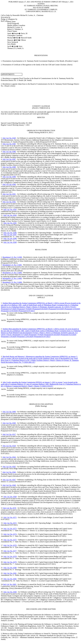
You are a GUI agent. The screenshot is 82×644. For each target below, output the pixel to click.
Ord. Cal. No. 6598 (10, 238)
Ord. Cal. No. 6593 (10, 209)
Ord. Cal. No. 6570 (9, 508)
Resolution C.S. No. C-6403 (12, 278)
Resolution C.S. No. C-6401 (12, 265)
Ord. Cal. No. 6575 (10, 540)
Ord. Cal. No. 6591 (9, 194)
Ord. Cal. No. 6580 (10, 568)
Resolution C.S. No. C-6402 (12, 273)
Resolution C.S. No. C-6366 (12, 257)
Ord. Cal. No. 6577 (10, 551)
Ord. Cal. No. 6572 (10, 523)
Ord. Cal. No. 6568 (9, 485)
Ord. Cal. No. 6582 (10, 579)
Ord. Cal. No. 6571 (10, 517)
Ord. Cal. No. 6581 (10, 573)
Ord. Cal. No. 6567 (9, 480)
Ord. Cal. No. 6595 (10, 223)
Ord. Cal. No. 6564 (9, 457)
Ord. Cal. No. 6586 (9, 152)
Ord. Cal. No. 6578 (10, 556)
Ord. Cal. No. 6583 (10, 584)
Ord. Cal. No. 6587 (9, 159)
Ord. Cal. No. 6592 (9, 202)
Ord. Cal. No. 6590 (9, 184)
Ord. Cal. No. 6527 (9, 434)
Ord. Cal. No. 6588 (9, 167)
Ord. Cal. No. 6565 (9, 467)
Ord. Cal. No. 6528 (9, 446)
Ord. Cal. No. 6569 (10, 497)
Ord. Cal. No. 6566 (9, 472)
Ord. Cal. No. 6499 (9, 412)
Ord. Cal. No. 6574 (10, 534)
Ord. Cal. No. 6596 (10, 233)
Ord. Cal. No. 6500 (9, 423)
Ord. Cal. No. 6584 (10, 592)
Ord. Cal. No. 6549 (9, 138)
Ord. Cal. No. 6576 (10, 545)
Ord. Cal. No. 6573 (10, 529)
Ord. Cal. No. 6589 (9, 177)
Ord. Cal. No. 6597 (10, 235)
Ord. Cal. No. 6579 (10, 562)
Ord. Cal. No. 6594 (10, 215)
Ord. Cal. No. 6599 (10, 242)
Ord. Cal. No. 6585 (9, 144)
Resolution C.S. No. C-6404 (12, 282)
